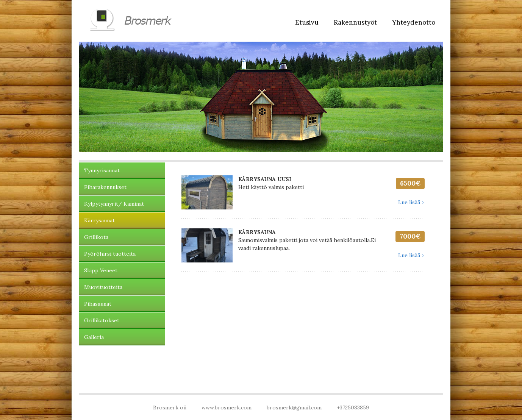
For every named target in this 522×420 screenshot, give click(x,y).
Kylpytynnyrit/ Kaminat (114, 204)
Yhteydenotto (414, 22)
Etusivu (307, 22)
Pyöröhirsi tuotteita (110, 254)
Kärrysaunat (99, 220)
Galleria (94, 337)
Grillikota (96, 237)
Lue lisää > (411, 202)
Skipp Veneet (101, 270)
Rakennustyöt (355, 22)
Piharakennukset (105, 187)
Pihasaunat (98, 304)
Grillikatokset (102, 320)
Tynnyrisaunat (102, 170)
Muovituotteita (103, 287)
